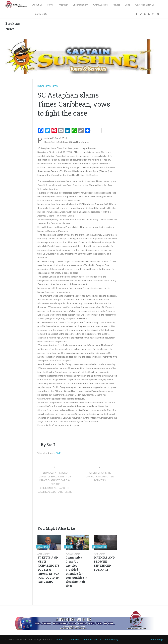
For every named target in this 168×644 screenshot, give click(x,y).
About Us (37, 5)
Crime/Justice (100, 5)
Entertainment (81, 5)
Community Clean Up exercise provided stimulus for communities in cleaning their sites (77, 572)
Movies (116, 5)
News (50, 5)
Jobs (128, 5)
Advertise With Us (145, 5)
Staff (58, 453)
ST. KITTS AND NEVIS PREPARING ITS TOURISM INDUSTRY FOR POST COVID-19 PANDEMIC (48, 570)
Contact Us (41, 14)
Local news (44, 86)
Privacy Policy (111, 639)
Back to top (157, 639)
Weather (63, 5)
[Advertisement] (98, 511)
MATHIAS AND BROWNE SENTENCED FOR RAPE (104, 563)
